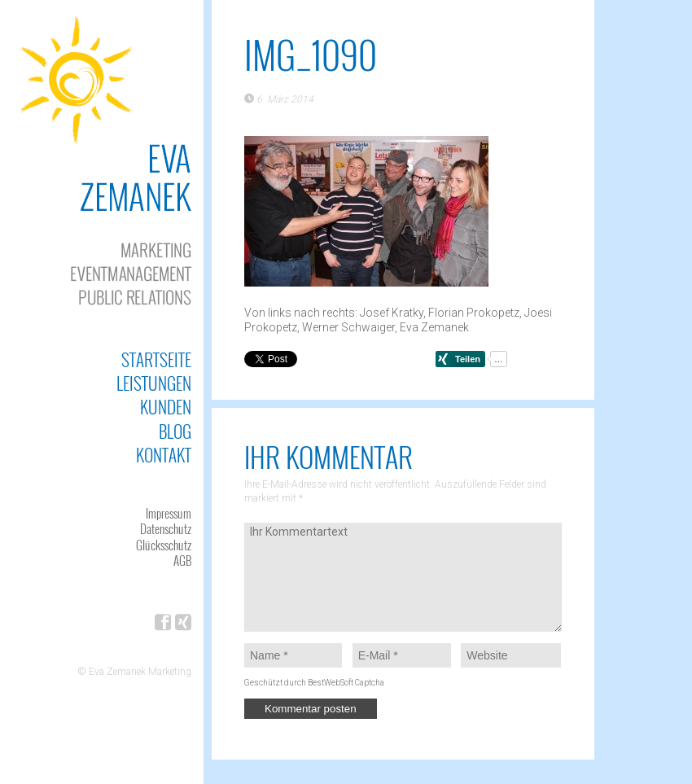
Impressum (169, 513)
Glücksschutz (164, 545)
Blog (175, 431)
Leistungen (154, 383)
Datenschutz (166, 528)
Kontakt (164, 455)
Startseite (156, 359)
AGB (182, 560)
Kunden (166, 407)
